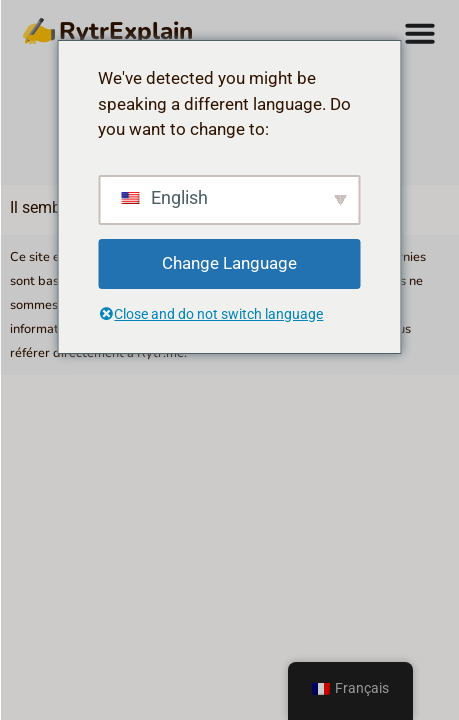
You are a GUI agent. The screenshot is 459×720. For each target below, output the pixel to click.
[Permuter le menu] (420, 33)
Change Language (229, 263)
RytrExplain (64, 33)
